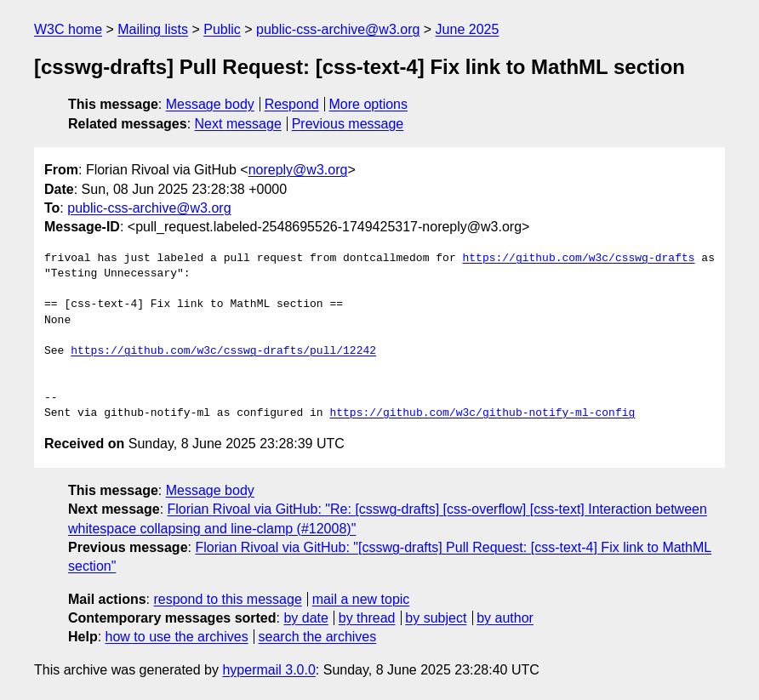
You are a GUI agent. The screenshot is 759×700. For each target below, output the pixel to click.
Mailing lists (153, 29)
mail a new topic (361, 599)
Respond (292, 104)
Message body (210, 104)
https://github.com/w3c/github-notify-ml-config (482, 413)
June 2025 (468, 29)
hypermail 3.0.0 (268, 670)
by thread (367, 618)
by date (305, 618)
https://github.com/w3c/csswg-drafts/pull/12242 (223, 351)
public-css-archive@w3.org (338, 29)
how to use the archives (177, 637)
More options (369, 104)
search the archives (318, 637)
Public (222, 29)
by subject (436, 618)
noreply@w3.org (298, 170)
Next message (238, 124)
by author (505, 618)
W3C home (68, 29)
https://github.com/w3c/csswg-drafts (578, 259)
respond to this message (227, 599)
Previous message (348, 124)
